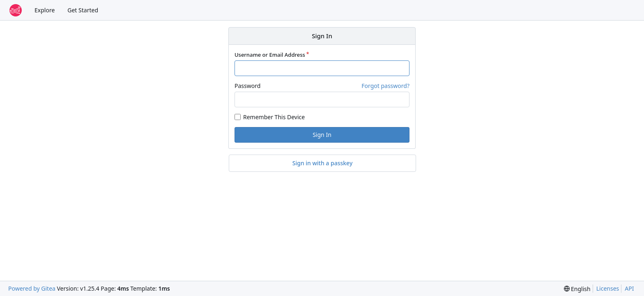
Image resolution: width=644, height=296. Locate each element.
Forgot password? (385, 86)
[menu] (577, 289)
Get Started (83, 10)
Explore (45, 10)
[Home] (16, 10)
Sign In (322, 135)
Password (247, 86)
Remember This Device (274, 117)
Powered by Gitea (32, 288)
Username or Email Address (270, 55)
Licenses (608, 288)
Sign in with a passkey (323, 163)
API (629, 288)
